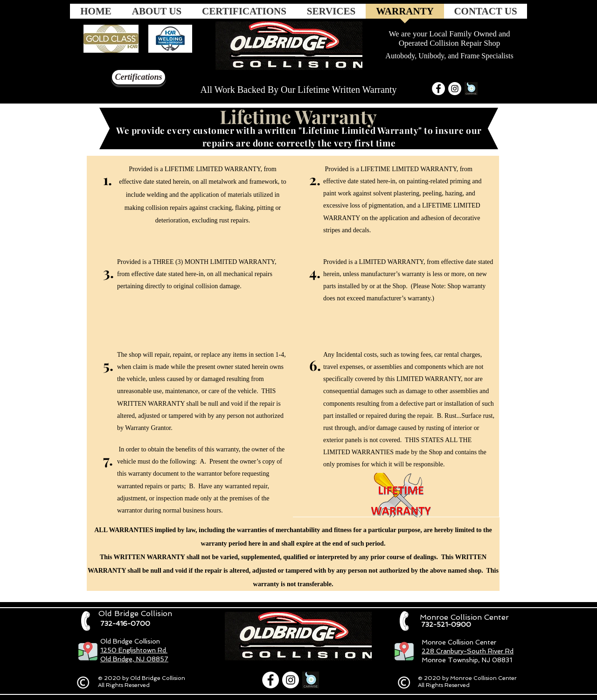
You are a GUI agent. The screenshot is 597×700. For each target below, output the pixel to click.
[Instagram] (455, 89)
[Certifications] (139, 77)
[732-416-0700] (125, 624)
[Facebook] (438, 89)
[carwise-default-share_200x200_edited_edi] (471, 89)
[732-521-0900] (446, 624)
